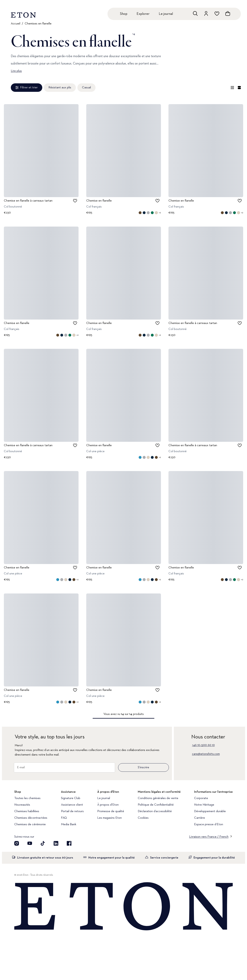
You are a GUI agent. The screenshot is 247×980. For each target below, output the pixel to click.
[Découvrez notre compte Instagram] (17, 843)
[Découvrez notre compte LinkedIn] (56, 843)
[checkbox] (75, 201)
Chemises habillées (27, 811)
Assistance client (72, 805)
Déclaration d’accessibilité (155, 811)
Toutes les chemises (27, 798)
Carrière (200, 818)
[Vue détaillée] (239, 88)
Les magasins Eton (110, 818)
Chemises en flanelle (38, 24)
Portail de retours (72, 811)
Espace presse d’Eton (209, 824)
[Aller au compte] (206, 13)
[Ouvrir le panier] (228, 13)
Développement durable (210, 811)
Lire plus (16, 71)
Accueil (16, 24)
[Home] (123, 907)
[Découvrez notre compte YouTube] (30, 843)
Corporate (201, 798)
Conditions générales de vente (158, 798)
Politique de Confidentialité (156, 805)
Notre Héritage (204, 805)
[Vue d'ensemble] (232, 88)
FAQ (64, 818)
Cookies (143, 818)
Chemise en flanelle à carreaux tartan (28, 201)
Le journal (166, 14)
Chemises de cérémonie (30, 824)
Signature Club (71, 798)
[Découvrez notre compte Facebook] (69, 843)
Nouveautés (22, 805)
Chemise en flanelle (99, 201)
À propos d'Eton (108, 805)
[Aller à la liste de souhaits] (217, 13)
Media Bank (69, 824)
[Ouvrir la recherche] (195, 13)
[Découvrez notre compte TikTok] (43, 843)
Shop (124, 14)
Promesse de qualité (111, 811)
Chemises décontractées (31, 818)
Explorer (143, 14)
